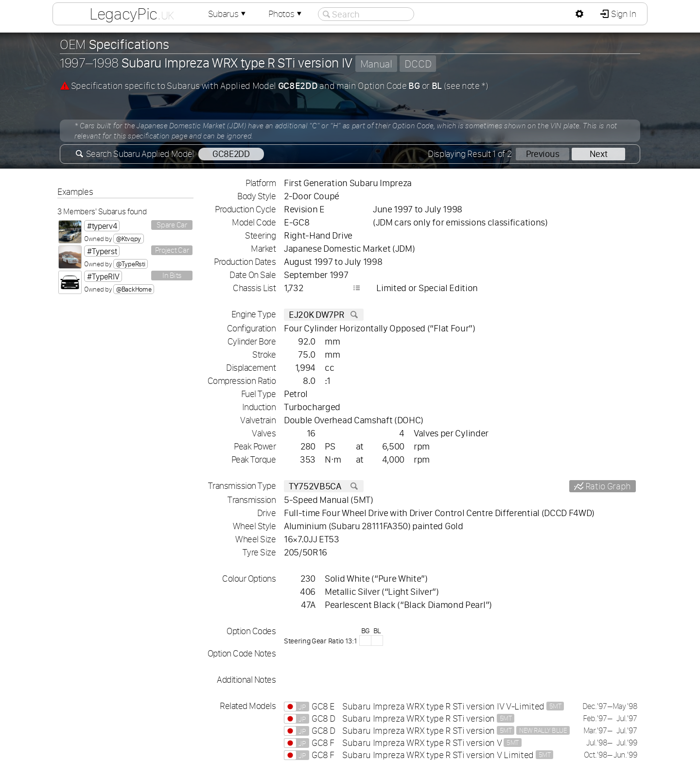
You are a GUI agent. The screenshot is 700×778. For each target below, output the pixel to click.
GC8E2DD (231, 154)
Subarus (228, 14)
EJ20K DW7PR (324, 315)
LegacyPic (132, 14)
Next (599, 154)
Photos (286, 14)
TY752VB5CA (324, 486)
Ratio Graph (607, 486)
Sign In (622, 14)
